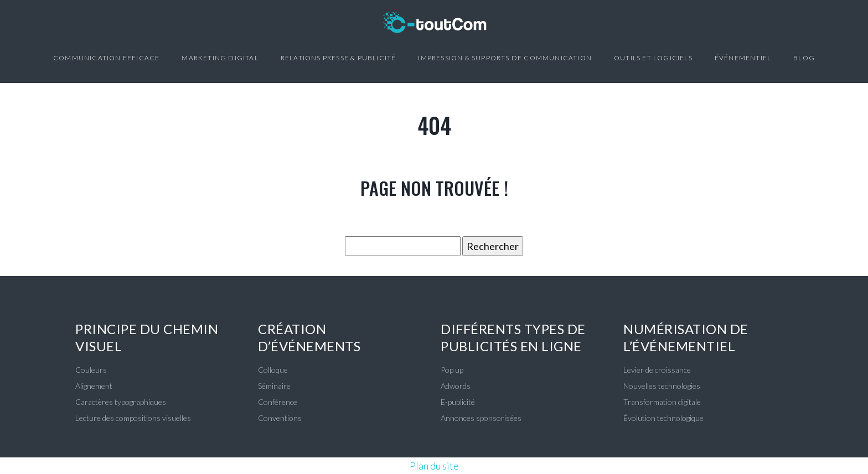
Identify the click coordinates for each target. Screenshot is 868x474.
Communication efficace (106, 58)
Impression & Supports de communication (505, 58)
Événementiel (743, 58)
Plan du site (434, 466)
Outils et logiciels (653, 58)
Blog (804, 58)
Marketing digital (220, 58)
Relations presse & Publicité (339, 58)
